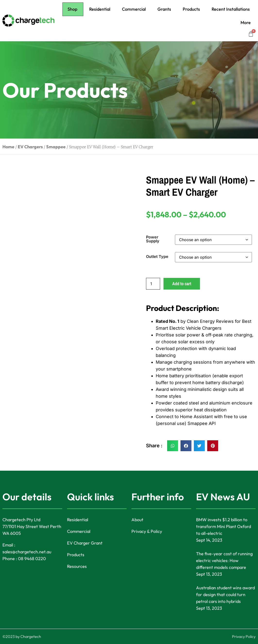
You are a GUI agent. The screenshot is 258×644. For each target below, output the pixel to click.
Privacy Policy (244, 636)
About (137, 520)
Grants (164, 9)
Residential (100, 9)
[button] (173, 446)
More (246, 22)
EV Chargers (30, 147)
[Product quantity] (153, 284)
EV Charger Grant (85, 543)
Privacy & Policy (147, 531)
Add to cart (182, 284)
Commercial (134, 9)
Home (8, 147)
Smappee (56, 147)
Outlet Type (157, 256)
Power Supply (153, 239)
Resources (77, 566)
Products (191, 9)
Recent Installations (231, 9)
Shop (72, 9)
